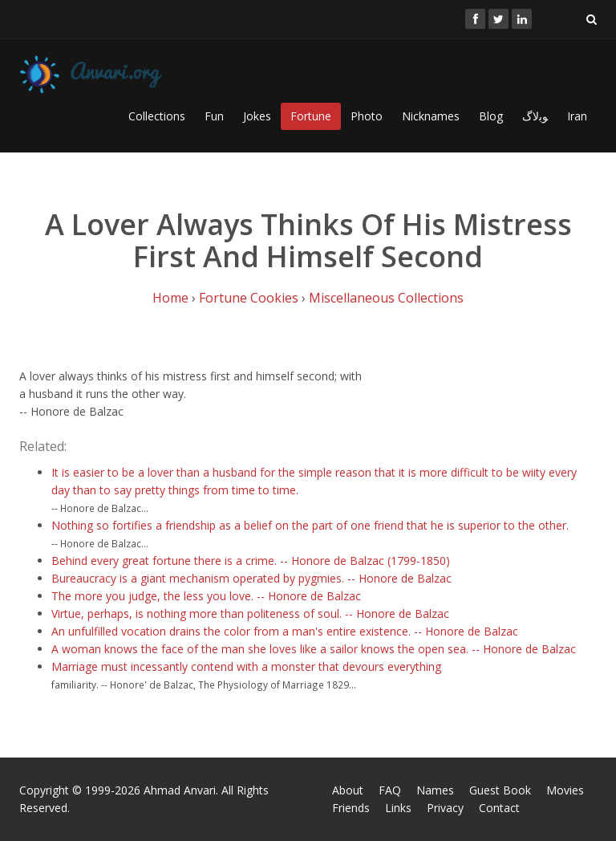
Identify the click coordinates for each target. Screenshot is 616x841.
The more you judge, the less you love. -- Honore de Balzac (206, 596)
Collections (157, 116)
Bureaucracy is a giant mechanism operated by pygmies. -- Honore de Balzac (251, 578)
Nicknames (431, 116)
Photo (367, 116)
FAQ (390, 790)
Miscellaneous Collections (386, 298)
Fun (214, 116)
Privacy (445, 808)
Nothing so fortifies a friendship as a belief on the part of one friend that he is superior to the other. (310, 525)
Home (170, 298)
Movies (565, 790)
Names (435, 790)
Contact (499, 808)
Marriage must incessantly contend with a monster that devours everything (246, 666)
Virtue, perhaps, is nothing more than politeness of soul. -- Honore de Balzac (250, 613)
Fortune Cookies (249, 298)
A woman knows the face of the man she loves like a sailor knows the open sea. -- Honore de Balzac (314, 649)
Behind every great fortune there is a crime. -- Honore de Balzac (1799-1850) (251, 561)
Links (398, 808)
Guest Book (500, 790)
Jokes (257, 116)
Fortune (311, 116)
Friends (351, 808)
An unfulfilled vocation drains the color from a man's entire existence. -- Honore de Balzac (285, 631)
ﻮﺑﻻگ (535, 116)
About (348, 790)
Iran (577, 116)
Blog (491, 116)
